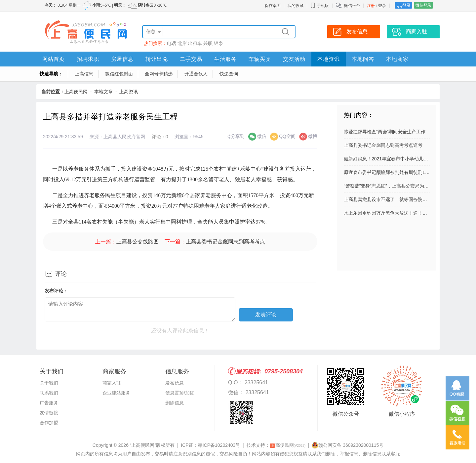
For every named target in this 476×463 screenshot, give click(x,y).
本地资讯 (329, 59)
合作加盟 (49, 423)
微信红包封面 (119, 74)
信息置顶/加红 (180, 393)
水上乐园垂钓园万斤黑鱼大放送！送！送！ (388, 213)
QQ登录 (403, 5)
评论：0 (160, 137)
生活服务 (225, 59)
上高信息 (84, 74)
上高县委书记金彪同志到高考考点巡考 (383, 145)
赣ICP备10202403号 (219, 445)
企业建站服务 (116, 393)
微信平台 (352, 6)
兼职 (208, 43)
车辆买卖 (260, 59)
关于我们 (49, 383)
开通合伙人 (196, 74)
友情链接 (49, 413)
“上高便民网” (143, 445)
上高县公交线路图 (138, 242)
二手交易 (191, 59)
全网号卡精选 (159, 74)
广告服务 (49, 403)
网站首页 (54, 59)
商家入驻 (112, 383)
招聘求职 (88, 59)
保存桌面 (273, 6)
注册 (371, 6)
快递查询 (229, 74)
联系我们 (49, 393)
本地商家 (397, 59)
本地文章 (103, 92)
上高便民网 (76, 92)
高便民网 (288, 445)
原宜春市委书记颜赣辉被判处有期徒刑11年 (388, 172)
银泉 (218, 43)
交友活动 (294, 59)
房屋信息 (122, 59)
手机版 (320, 6)
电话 (172, 43)
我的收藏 (296, 6)
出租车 (195, 43)
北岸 (182, 43)
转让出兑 (157, 59)
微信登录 (423, 5)
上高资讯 (129, 92)
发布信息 (175, 383)
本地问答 (363, 59)
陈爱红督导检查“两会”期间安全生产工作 (385, 132)
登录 (382, 6)
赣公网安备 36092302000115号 (348, 445)
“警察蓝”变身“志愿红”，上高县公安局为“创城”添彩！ (397, 186)
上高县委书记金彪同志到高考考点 (225, 242)
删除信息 (175, 403)
